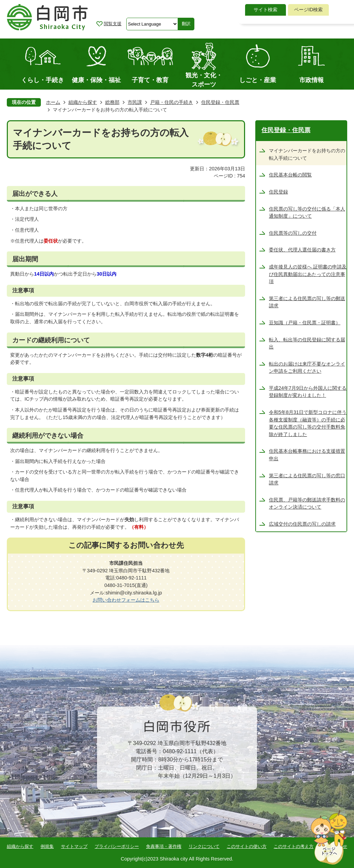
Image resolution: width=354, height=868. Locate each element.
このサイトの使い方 (247, 846)
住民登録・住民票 (220, 102)
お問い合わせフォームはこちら (126, 600)
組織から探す (83, 102)
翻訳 (186, 24)
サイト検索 (265, 10)
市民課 (135, 102)
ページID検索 (308, 10)
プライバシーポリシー (117, 846)
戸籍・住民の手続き (172, 102)
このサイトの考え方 (294, 846)
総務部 (112, 102)
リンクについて (204, 846)
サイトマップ (74, 846)
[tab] (265, 10)
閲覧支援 (113, 24)
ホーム (53, 102)
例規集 (47, 846)
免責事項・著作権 (164, 846)
